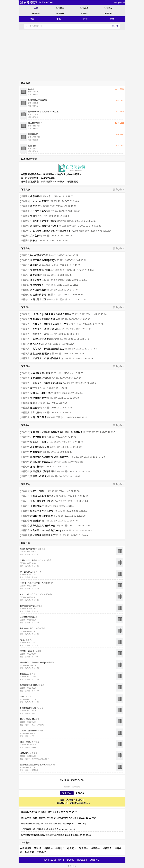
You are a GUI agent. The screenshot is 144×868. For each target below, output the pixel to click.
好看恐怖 (60, 14)
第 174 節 (60, 535)
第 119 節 (51, 521)
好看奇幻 (84, 8)
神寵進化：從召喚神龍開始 (44, 221)
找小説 (122, 2)
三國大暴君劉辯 (38, 417)
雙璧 (32, 403)
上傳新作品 (80, 793)
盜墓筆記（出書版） (40, 442)
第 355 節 (57, 354)
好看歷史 (36, 14)
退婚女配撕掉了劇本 (40, 270)
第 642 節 (66, 531)
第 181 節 (63, 526)
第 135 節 (60, 511)
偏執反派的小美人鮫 (40, 295)
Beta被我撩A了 (38, 255)
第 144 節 (51, 290)
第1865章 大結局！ (69, 226)
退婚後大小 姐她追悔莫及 (43, 496)
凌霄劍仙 (35, 236)
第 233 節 (69, 349)
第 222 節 (51, 201)
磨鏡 (32, 388)
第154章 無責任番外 (61, 270)
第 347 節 (54, 378)
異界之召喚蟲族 (38, 290)
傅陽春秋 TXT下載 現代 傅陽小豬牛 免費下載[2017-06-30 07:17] (49, 812)
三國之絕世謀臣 (38, 300)
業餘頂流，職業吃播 (40, 393)
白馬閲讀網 (47, 182)
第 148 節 (51, 255)
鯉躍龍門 (35, 408)
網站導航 (70, 860)
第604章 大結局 (50, 265)
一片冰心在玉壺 (38, 201)
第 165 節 (47, 506)
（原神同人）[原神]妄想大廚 (44, 329)
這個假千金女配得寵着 (41, 516)
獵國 (32, 216)
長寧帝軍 (35, 196)
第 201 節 (53, 211)
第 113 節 (45, 275)
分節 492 (59, 260)
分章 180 (84, 231)
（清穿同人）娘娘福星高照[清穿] (47, 383)
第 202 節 (61, 339)
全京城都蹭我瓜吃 (39, 378)
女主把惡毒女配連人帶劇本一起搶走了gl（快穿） (55, 231)
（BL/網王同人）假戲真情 (43, 339)
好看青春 (30, 852)
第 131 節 (56, 295)
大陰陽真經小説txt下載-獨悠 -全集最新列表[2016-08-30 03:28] (48, 829)
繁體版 (37, 848)
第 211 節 (64, 329)
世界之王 (35, 413)
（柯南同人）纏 (38, 334)
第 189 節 (56, 393)
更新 (59, 19)
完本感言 (51, 285)
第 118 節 (45, 452)
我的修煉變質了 (38, 285)
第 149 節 (45, 413)
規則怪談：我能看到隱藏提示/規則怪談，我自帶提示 (56, 432)
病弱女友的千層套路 (40, 462)
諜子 (32, 241)
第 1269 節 (41, 216)
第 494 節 (45, 408)
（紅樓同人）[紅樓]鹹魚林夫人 (45, 359)
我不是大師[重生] (39, 476)
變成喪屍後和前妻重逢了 (43, 535)
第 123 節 (51, 334)
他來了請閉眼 (37, 437)
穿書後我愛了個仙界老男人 (44, 319)
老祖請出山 (36, 265)
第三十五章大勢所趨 (57, 300)
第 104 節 (61, 496)
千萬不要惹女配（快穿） (43, 501)
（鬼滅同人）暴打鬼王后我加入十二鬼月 (50, 324)
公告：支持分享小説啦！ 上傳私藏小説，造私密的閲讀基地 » (72, 802)
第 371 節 (56, 373)
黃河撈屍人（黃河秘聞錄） (44, 472)
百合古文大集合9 (39, 211)
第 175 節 (63, 319)
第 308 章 (47, 344)
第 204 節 (60, 501)
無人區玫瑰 (36, 344)
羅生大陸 (35, 275)
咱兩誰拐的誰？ (38, 521)
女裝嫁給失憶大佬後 (40, 373)
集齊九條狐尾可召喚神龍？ (44, 526)
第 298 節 (40, 241)
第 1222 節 (77, 457)
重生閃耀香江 (37, 280)
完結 (112, 19)
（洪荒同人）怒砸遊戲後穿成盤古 (47, 349)
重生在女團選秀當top (41, 354)
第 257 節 (52, 491)
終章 (42, 467)
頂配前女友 (36, 506)
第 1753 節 (89, 432)
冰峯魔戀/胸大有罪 (40, 447)
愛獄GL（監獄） (38, 491)
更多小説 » (119, 190)
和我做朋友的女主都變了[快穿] (45, 531)
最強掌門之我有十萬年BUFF (44, 226)
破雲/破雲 (35, 206)
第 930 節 (63, 472)
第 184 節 (49, 437)
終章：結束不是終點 (54, 280)
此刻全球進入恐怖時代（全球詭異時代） (50, 457)
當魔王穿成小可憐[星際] (42, 260)
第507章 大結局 (66, 221)
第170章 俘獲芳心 (55, 417)
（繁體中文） (95, 860)
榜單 (32, 19)
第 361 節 (40, 403)
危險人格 (35, 467)
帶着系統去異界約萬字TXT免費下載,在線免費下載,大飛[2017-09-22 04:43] (54, 824)
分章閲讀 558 (47, 206)
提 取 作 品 (67, 793)
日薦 (85, 19)
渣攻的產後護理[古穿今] (42, 511)
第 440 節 (51, 398)
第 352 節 (66, 359)
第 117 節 (76, 324)
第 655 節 (45, 236)
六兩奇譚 (35, 452)
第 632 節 (68, 383)
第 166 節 (56, 462)
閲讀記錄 (108, 14)
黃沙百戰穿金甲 (38, 398)
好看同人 (108, 8)
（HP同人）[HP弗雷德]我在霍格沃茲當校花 (52, 314)
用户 (116, 2)
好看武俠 (60, 8)
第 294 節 (53, 476)
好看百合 (84, 14)
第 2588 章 (45, 196)
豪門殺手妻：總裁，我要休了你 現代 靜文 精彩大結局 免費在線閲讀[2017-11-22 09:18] (59, 818)
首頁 (36, 8)
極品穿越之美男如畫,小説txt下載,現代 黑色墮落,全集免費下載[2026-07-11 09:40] (56, 835)
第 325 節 (79, 314)
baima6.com (36, 2)
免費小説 (41, 852)
